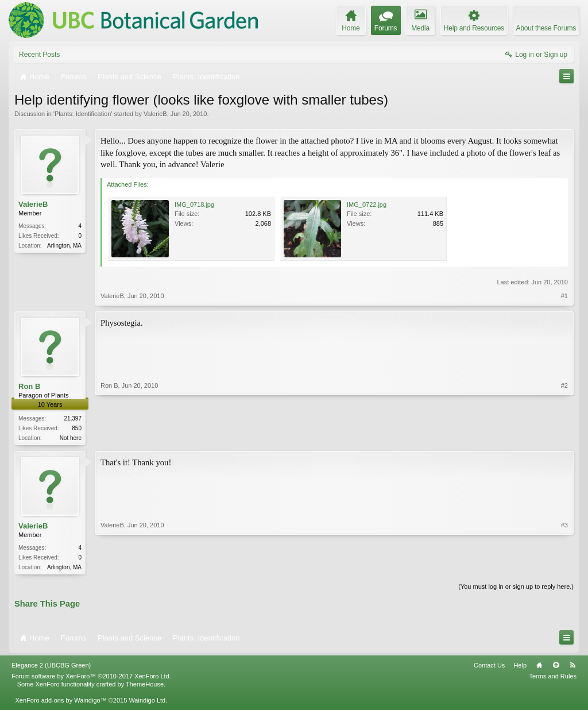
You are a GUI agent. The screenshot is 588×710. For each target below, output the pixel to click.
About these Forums (546, 28)
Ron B (29, 386)
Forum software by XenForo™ (91, 678)
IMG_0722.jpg (367, 204)
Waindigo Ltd (147, 703)
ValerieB (155, 114)
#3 (564, 567)
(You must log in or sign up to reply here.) (516, 589)
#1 (564, 296)
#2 (564, 437)
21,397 (73, 418)
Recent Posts (39, 55)
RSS (572, 667)
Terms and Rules (553, 678)
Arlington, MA (64, 246)
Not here (71, 438)
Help (520, 667)
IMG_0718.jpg (194, 204)
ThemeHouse (145, 686)
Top (556, 667)
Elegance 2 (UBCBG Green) (51, 667)
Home (539, 667)
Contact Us (489, 667)
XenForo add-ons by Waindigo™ (61, 703)
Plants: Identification (83, 114)
